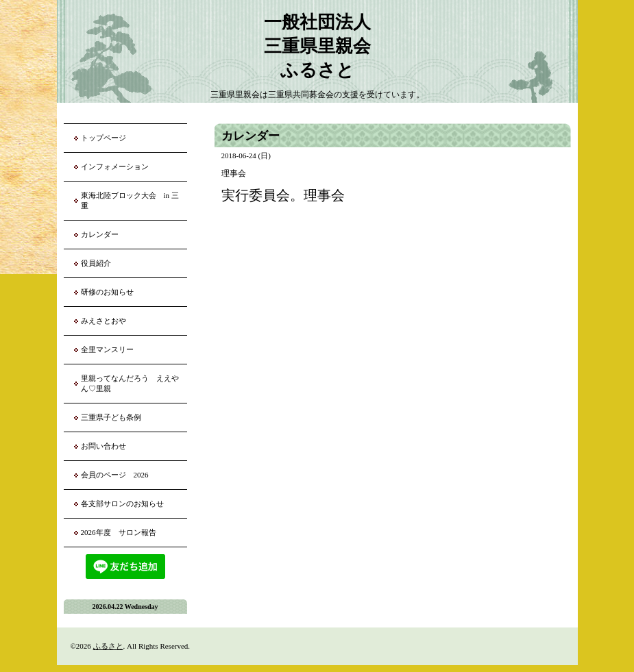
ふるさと (108, 646)
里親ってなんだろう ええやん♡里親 (130, 383)
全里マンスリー (107, 349)
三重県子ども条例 (111, 417)
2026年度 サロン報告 (119, 532)
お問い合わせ (103, 446)
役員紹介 (96, 263)
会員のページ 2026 (115, 475)
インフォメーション (115, 166)
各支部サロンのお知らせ (122, 503)
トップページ (103, 138)
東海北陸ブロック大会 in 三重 (130, 200)
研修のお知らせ (107, 292)
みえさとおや (103, 321)
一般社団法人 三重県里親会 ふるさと (317, 46)
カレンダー (100, 234)
